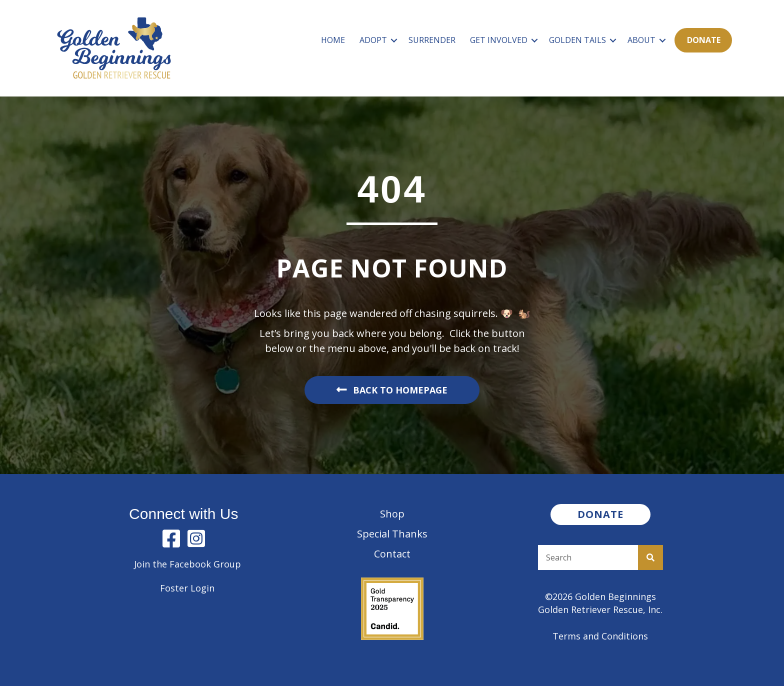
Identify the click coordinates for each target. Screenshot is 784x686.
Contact (392, 554)
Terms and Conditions (600, 636)
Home (333, 40)
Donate (704, 40)
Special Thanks (392, 534)
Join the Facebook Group (187, 564)
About (641, 40)
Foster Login (187, 588)
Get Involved (499, 40)
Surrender (432, 40)
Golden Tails (577, 40)
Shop (392, 514)
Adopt (373, 40)
